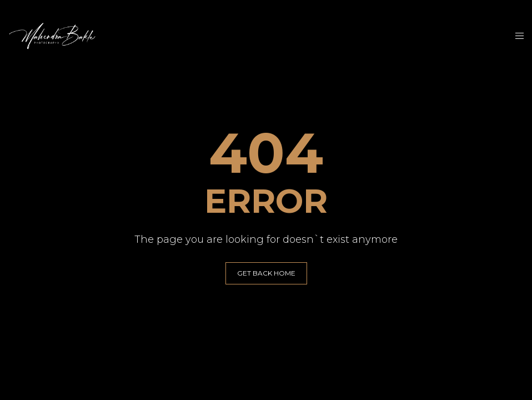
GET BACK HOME (266, 273)
